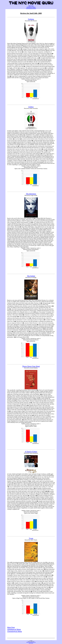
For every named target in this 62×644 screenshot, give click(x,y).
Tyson (31, 538)
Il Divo (31, 107)
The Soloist (31, 276)
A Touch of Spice (31, 452)
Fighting (31, 19)
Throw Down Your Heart (31, 366)
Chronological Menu (31, 8)
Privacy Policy (31, 643)
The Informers (31, 194)
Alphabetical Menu (31, 7)
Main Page (31, 6)
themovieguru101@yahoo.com (31, 642)
